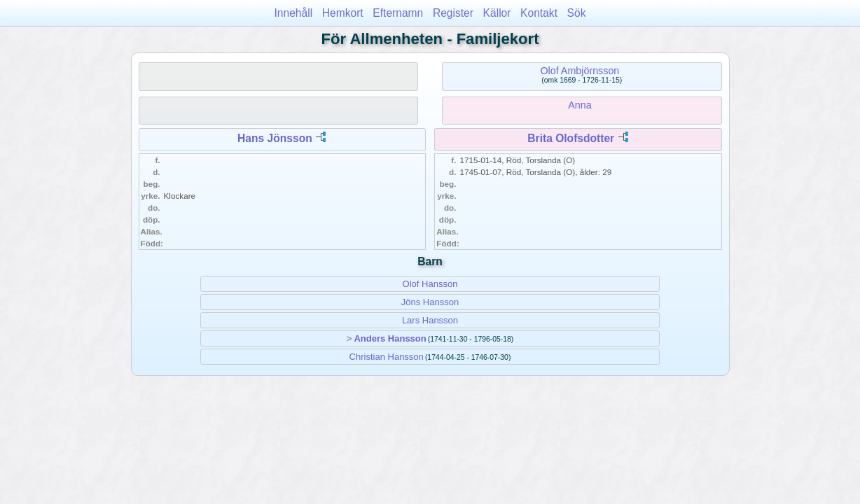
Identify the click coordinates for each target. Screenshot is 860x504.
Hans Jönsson (275, 138)
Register (453, 13)
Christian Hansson (387, 357)
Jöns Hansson (430, 302)
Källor (497, 13)
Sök (577, 13)
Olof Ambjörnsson (580, 71)
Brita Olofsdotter (571, 138)
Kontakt (539, 13)
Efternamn (398, 13)
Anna (580, 105)
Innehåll (294, 13)
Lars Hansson (430, 320)
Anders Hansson (390, 338)
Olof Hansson (430, 284)
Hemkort (343, 13)
